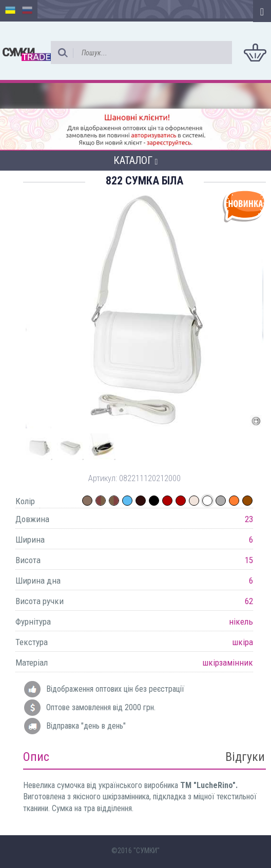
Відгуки (245, 757)
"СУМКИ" (147, 851)
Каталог (136, 160)
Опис (36, 757)
